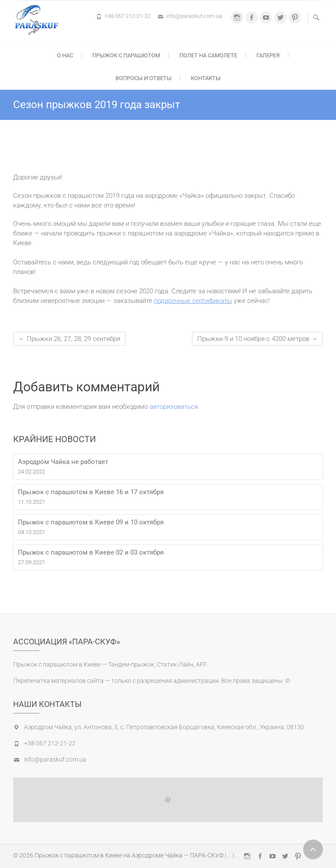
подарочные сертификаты (193, 301)
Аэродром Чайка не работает (63, 462)
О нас (65, 55)
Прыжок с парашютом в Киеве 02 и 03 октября (91, 552)
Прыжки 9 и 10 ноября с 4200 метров (257, 339)
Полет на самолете (208, 55)
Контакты (206, 78)
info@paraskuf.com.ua (194, 16)
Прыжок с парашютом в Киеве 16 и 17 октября (91, 492)
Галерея (268, 55)
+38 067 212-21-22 (128, 16)
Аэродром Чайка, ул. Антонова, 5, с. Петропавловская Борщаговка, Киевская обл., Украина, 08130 (164, 727)
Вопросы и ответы (143, 78)
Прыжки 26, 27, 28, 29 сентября (69, 339)
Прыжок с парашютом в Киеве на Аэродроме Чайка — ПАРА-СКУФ (129, 855)
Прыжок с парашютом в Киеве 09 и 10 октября (91, 522)
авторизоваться (174, 407)
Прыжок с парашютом (126, 55)
